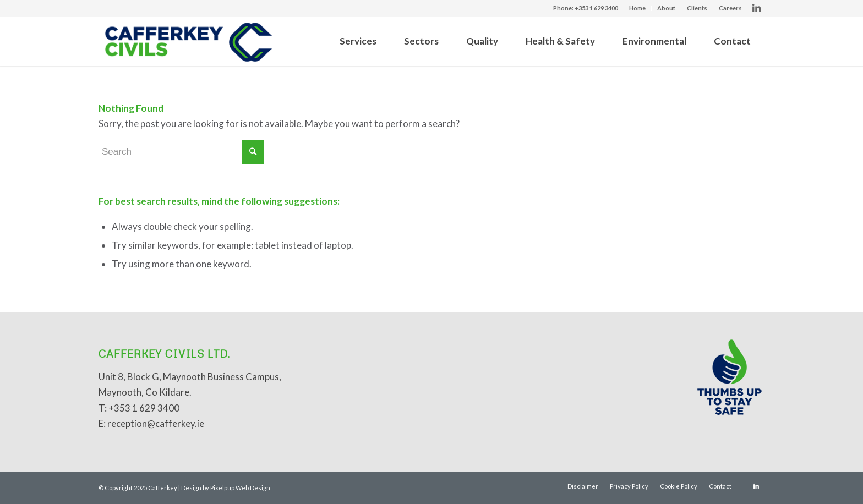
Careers (730, 8)
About (666, 8)
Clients (697, 8)
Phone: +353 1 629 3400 (586, 8)
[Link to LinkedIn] (756, 8)
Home (637, 8)
